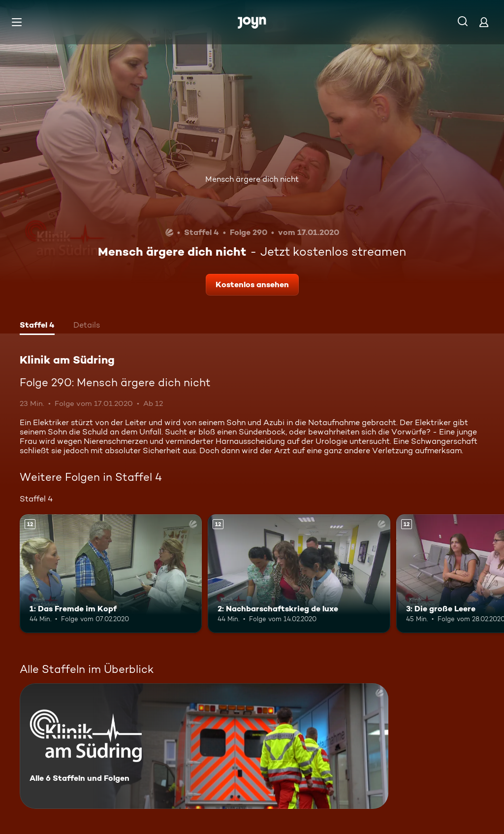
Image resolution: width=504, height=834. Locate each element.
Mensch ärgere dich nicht (252, 179)
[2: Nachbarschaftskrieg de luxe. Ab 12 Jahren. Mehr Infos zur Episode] (299, 574)
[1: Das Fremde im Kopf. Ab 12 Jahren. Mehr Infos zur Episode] (111, 574)
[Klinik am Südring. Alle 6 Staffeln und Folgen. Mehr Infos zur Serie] (204, 746)
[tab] (37, 326)
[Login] (484, 22)
